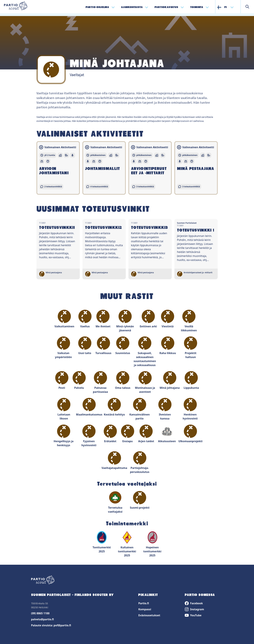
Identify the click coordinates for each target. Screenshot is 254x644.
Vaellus (85, 319)
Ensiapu (128, 434)
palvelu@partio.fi (43, 619)
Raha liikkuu (168, 346)
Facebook (194, 603)
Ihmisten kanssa (165, 409)
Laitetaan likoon (64, 409)
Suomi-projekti (140, 500)
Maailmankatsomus (89, 407)
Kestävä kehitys (114, 407)
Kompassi (145, 609)
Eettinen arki (148, 319)
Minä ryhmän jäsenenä (125, 321)
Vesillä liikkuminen (189, 321)
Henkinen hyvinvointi (190, 409)
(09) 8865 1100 (40, 613)
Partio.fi (144, 603)
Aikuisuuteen (167, 434)
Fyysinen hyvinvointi (89, 436)
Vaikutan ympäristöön (63, 348)
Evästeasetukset (149, 615)
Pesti (62, 380)
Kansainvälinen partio (140, 409)
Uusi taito (85, 346)
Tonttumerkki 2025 (102, 542)
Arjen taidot (146, 434)
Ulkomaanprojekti (190, 434)
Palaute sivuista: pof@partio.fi (51, 625)
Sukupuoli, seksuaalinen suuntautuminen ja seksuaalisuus (145, 352)
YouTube (193, 615)
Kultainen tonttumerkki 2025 (127, 544)
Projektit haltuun (191, 348)
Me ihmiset (103, 319)
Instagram (194, 609)
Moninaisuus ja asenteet (145, 382)
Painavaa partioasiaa (100, 382)
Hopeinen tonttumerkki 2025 (152, 544)
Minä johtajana (170, 380)
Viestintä (168, 319)
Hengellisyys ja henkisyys (64, 436)
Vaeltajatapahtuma (114, 460)
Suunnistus (123, 346)
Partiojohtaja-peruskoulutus (140, 462)
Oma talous (123, 380)
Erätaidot (110, 434)
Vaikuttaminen (64, 319)
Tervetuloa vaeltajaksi (115, 502)
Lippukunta (191, 380)
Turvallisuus (103, 346)
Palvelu (79, 380)
